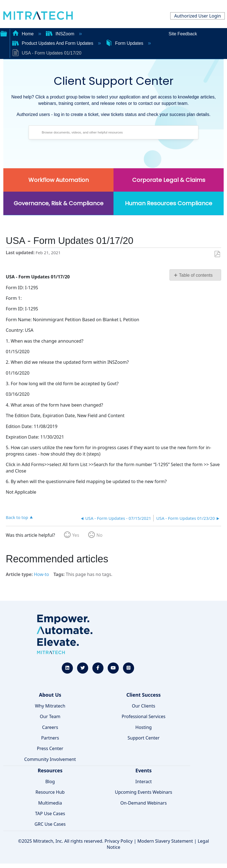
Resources (50, 770)
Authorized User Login (198, 16)
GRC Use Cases (50, 824)
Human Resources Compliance (169, 203)
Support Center (143, 738)
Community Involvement (50, 759)
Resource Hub (50, 792)
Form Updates (125, 43)
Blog (50, 782)
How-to (41, 574)
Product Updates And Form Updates (53, 43)
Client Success (143, 695)
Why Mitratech (50, 706)
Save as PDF (217, 254)
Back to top (17, 517)
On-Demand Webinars (144, 803)
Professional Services (144, 716)
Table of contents (196, 275)
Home (24, 34)
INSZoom (61, 34)
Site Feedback (183, 34)
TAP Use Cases (50, 813)
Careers (50, 727)
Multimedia (50, 803)
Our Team (50, 716)
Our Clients (144, 706)
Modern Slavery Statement (165, 841)
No (100, 535)
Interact (144, 782)
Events (144, 770)
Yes (76, 535)
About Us (50, 695)
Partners (50, 738)
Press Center (50, 748)
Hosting (144, 727)
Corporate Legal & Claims (169, 180)
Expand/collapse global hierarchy (4, 33)
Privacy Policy (119, 841)
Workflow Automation (59, 180)
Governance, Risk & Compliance (59, 203)
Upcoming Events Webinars (144, 792)
